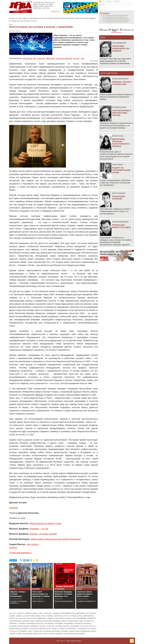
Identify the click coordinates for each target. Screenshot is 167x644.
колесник (41, 58)
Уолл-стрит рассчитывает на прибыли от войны (41, 594)
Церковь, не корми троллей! (43, 534)
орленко (34, 626)
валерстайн (29, 616)
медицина (69, 623)
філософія (74, 631)
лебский (30, 623)
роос (49, 629)
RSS (102, 1)
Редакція (109, 1)
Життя (79, 18)
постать (76, 58)
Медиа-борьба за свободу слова (45, 523)
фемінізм (85, 631)
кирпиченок (16, 621)
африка (56, 613)
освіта (42, 626)
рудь (55, 629)
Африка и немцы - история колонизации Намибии (18, 595)
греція (73, 616)
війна (19, 616)
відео (13, 616)
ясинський (79, 634)
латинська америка (64, 58)
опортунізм (23, 626)
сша (82, 58)
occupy (13, 613)
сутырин (23, 631)
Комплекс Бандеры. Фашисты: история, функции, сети (64, 594)
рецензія (41, 629)
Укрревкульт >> (56, 11)
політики (75, 626)
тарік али (38, 631)
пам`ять (51, 626)
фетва (94, 631)
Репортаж (59, 18)
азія (40, 613)
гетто (66, 616)
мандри (59, 623)
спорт (93, 629)
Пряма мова (38, 18)
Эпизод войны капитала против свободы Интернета (56, 539)
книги (38, 621)
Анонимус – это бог (39, 529)
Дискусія (27, 18)
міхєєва (40, 623)
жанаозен (31, 618)
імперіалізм (28, 58)
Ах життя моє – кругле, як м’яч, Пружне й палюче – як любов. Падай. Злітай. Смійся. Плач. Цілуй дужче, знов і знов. (44, 5)
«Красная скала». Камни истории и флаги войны (85, 594)
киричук (92, 618)
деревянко (88, 616)
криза (64, 621)
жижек (51, 618)
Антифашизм (89, 18)
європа (21, 613)
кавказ (68, 618)
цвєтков (38, 634)
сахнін (61, 629)
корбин (57, 621)
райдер (25, 629)
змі (35, 58)
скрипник (71, 629)
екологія (13, 618)
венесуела (41, 616)
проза (92, 626)
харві (19, 634)
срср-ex (14, 631)
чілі (45, 634)
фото (12, 634)
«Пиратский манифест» (21, 553)
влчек (50, 616)
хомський (27, 634)
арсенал (47, 613)
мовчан (79, 623)
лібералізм (50, 58)
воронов (58, 616)
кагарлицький (80, 618)
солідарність (83, 629)
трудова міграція (52, 631)
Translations (30, 21)
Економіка (70, 18)
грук (80, 616)
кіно (62, 618)
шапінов (69, 634)
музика (87, 623)
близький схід (68, 613)
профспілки (15, 629)
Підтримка (117, 1)
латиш (22, 623)
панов (59, 626)
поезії (66, 626)
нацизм (13, 626)
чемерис (59, 634)
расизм (33, 629)
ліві (81, 621)
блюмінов (80, 613)
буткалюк (91, 613)
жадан (22, 618)
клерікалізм (29, 621)
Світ (20, 18)
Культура (13, 18)
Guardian (13, 508)
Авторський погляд (109, 73)
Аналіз (20, 21)
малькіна (49, 623)
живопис (42, 618)
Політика (49, 18)
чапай (51, 634)
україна (65, 631)
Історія (12, 21)
